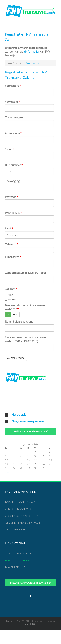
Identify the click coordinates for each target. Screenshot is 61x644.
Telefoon (12, 244)
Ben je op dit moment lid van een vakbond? (25, 307)
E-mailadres (13, 257)
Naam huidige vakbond (19, 322)
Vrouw (10, 299)
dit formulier (32, 52)
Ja (8, 315)
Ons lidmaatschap (18, 554)
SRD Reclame (31, 624)
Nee (15, 315)
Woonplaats (13, 213)
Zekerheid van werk (19, 509)
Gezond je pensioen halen (23, 523)
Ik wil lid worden (17, 560)
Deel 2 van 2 (32, 63)
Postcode (12, 197)
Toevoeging (12, 181)
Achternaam (13, 133)
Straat (10, 149)
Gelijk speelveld (16, 530)
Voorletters (13, 86)
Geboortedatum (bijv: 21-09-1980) (26, 273)
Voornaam (12, 102)
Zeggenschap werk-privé (22, 516)
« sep (8, 472)
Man (9, 295)
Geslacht (11, 289)
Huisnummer (14, 165)
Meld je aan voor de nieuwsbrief (31, 431)
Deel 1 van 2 (14, 63)
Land (9, 229)
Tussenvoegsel (14, 117)
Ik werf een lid (15, 567)
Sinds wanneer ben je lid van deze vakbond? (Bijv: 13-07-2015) (25, 339)
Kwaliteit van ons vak (20, 502)
